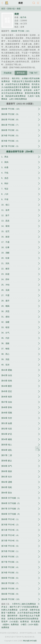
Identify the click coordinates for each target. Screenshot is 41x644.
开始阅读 (8, 73)
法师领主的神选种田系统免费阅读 (23, 619)
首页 (3, 9)
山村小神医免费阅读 (18, 99)
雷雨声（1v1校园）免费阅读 (15, 622)
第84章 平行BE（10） (21, 31)
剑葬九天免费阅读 (9, 610)
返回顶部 (37, 448)
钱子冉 (23, 17)
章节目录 (21, 73)
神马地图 (33, 641)
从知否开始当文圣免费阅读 (17, 84)
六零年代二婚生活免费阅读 (24, 604)
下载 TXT (33, 73)
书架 (7, 3)
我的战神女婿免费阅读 (15, 96)
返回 (3, 3)
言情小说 (11, 9)
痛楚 (21, 3)
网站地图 (26, 641)
